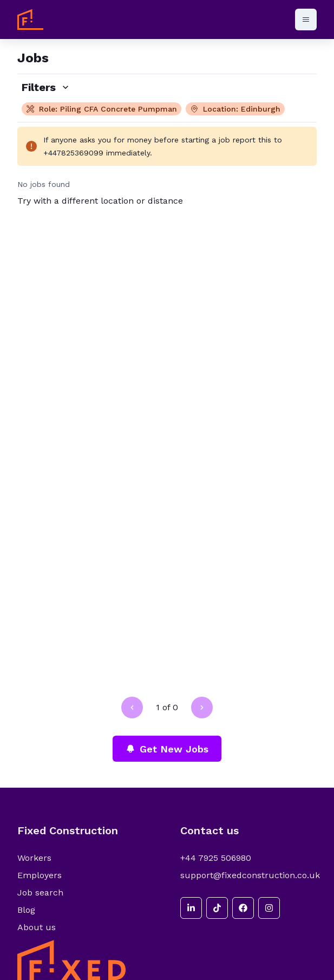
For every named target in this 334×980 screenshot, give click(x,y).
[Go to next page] (202, 708)
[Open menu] (306, 20)
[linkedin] (191, 908)
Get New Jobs (167, 749)
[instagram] (269, 908)
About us (37, 927)
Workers (34, 858)
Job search (40, 893)
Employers (40, 875)
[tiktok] (217, 908)
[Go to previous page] (132, 708)
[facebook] (243, 908)
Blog (26, 910)
